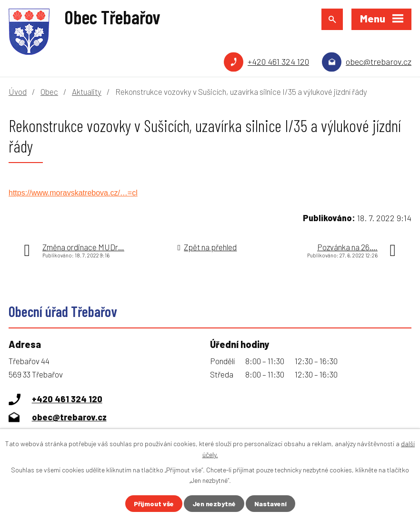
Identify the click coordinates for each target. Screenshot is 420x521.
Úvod (18, 92)
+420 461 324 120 (278, 61)
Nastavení (270, 504)
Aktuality (87, 92)
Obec (49, 92)
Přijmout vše (154, 504)
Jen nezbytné (214, 504)
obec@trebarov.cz (379, 61)
